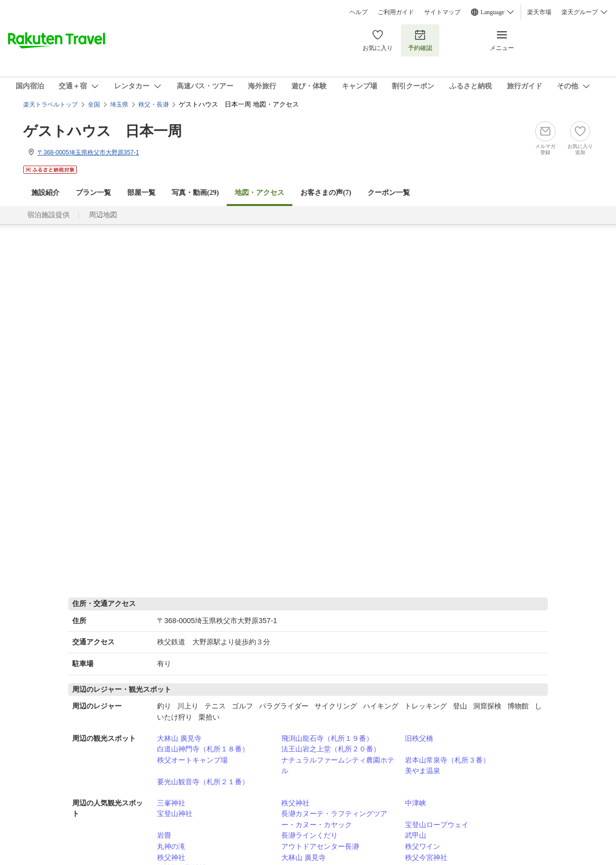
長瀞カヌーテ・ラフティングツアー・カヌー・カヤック (334, 819)
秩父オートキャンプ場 (192, 760)
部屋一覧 (141, 193)
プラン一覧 (93, 193)
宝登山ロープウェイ (437, 825)
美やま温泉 (423, 771)
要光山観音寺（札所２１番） (203, 782)
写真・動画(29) (195, 193)
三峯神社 (171, 803)
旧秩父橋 (419, 738)
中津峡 (416, 803)
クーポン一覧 (389, 193)
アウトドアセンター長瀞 (320, 846)
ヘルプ (358, 12)
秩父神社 (295, 803)
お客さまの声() (326, 193)
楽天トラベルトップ (50, 105)
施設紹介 (45, 193)
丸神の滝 (171, 846)
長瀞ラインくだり (310, 835)
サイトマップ (442, 12)
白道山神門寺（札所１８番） (203, 749)
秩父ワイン (423, 846)
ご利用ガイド (396, 12)
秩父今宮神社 (426, 857)
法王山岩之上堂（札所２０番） (331, 749)
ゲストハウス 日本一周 (102, 131)
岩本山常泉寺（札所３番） (447, 760)
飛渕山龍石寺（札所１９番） (327, 738)
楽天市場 (539, 12)
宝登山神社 (175, 813)
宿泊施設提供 (48, 215)
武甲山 (416, 835)
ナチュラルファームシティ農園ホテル (338, 766)
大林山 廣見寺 (179, 738)
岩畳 (164, 835)
